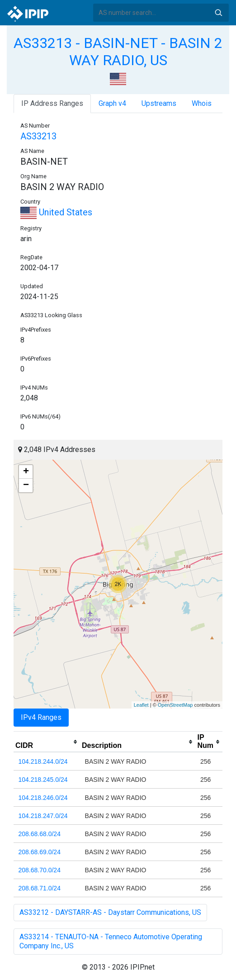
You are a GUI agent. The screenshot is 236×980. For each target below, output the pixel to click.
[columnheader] (47, 742)
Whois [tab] (202, 103)
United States (56, 212)
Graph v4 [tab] (112, 103)
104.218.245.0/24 (43, 780)
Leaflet (141, 705)
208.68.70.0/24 (40, 870)
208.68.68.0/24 (40, 834)
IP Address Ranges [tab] (52, 103)
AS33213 (38, 136)
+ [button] (26, 472)
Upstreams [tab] (159, 103)
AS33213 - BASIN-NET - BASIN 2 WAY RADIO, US (118, 52)
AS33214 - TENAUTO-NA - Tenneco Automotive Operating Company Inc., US (111, 941)
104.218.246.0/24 (43, 798)
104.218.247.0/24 (43, 816)
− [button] (26, 485)
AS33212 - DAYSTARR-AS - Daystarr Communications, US (110, 912)
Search (218, 13)
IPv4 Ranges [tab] (41, 717)
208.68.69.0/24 (40, 852)
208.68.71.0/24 (40, 888)
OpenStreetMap (175, 705)
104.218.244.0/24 (43, 761)
